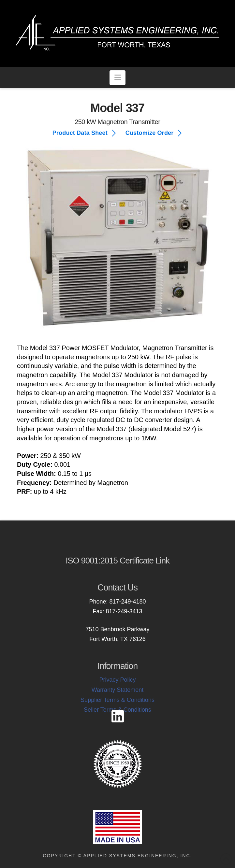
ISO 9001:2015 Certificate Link (118, 561)
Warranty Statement (118, 690)
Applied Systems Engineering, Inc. (138, 856)
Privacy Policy (117, 680)
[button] (118, 78)
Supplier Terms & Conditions (118, 700)
